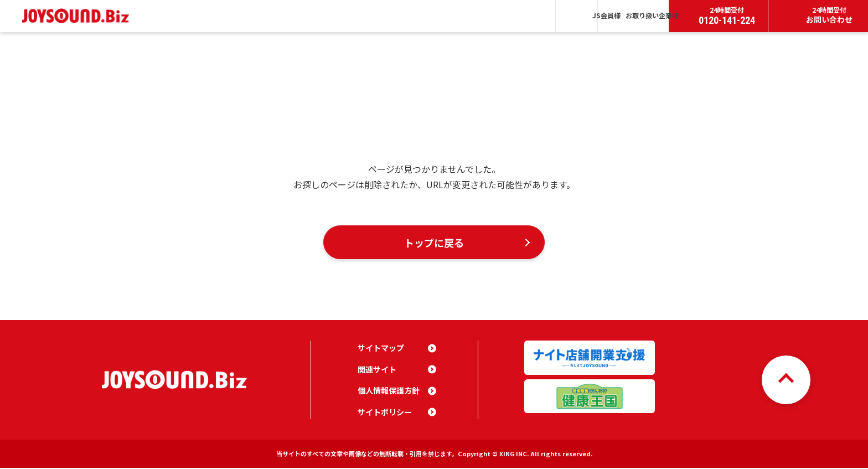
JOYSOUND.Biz (78, 16)
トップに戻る (434, 243)
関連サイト (377, 370)
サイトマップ (381, 349)
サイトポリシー (385, 413)
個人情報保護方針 (389, 391)
